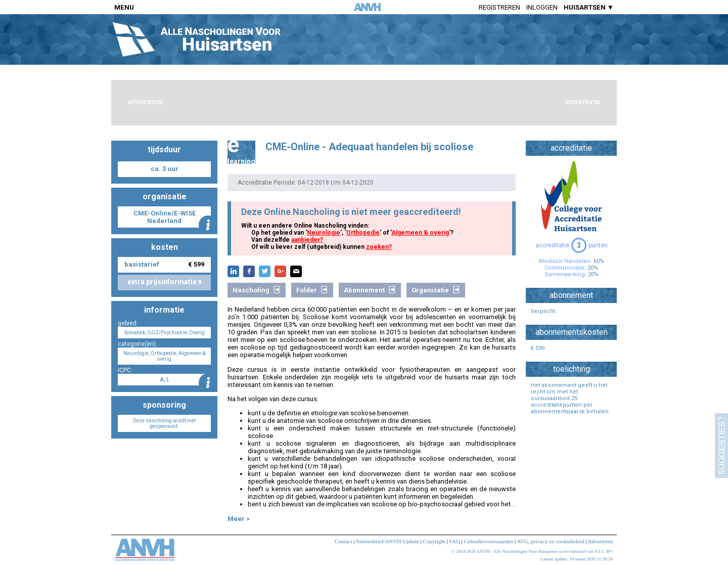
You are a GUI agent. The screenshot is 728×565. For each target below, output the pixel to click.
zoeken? (379, 247)
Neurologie (324, 233)
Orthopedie (363, 233)
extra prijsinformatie (165, 282)
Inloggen (542, 7)
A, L (165, 380)
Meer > (239, 519)
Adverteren (600, 541)
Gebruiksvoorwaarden (489, 541)
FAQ (455, 541)
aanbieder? (307, 240)
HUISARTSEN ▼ (589, 7)
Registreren (499, 7)
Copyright (434, 541)
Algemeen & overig (420, 233)
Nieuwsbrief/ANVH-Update (388, 541)
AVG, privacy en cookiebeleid (550, 541)
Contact (343, 541)
